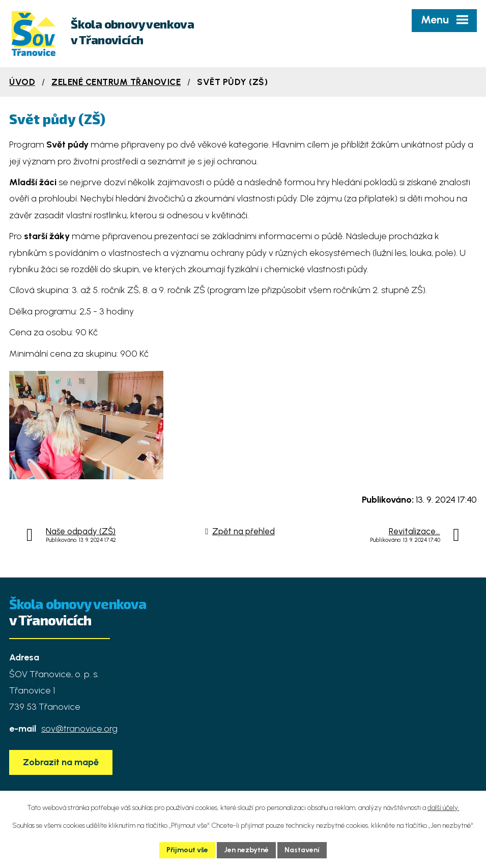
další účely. (443, 808)
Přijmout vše (187, 850)
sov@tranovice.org (79, 732)
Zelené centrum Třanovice (116, 82)
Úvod (22, 82)
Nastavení (302, 850)
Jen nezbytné (246, 850)
